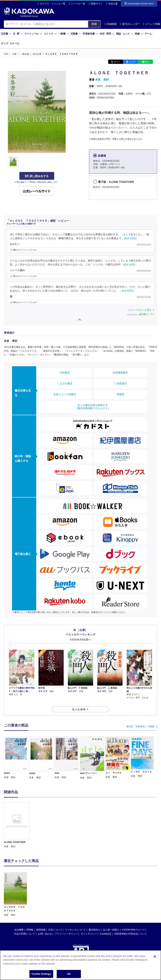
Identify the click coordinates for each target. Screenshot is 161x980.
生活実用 (107, 34)
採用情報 (41, 923)
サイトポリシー (89, 927)
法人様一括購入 (111, 923)
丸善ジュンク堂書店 (65, 394)
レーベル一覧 (78, 4)
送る (147, 62)
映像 (139, 34)
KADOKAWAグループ (133, 923)
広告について (55, 923)
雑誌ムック (125, 34)
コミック (50, 34)
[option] (17, 819)
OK (69, 974)
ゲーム (148, 34)
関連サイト (97, 4)
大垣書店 (65, 372)
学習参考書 (90, 34)
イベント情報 (151, 24)
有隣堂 (120, 394)
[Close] (155, 957)
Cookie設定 (106, 927)
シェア (132, 62)
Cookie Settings (41, 974)
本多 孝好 (102, 80)
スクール (14, 43)
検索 (94, 24)
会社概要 (19, 923)
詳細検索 (110, 24)
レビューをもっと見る (140, 310)
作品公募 (113, 4)
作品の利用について (25, 927)
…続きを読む (130, 238)
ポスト (117, 62)
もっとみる (79, 702)
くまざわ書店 (65, 383)
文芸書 (6, 34)
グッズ (4, 43)
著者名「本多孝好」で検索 (140, 720)
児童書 (76, 34)
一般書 (64, 34)
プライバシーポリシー (66, 927)
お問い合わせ (45, 927)
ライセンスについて (75, 923)
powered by (141, 315)
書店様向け (94, 923)
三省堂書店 (120, 383)
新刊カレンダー (130, 24)
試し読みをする (37, 176)
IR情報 (30, 923)
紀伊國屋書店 (120, 372)
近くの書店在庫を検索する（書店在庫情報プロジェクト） (93, 407)
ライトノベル (33, 34)
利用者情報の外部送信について (131, 927)
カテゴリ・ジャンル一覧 (53, 4)
